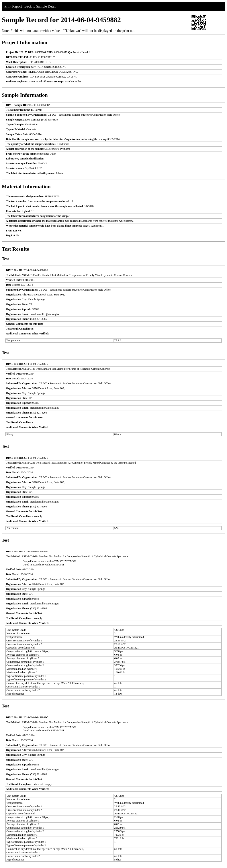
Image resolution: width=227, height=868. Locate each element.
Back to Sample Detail (40, 6)
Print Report (13, 6)
